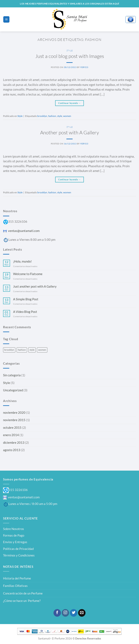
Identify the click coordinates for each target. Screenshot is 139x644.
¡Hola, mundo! (22, 261)
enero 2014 (11, 435)
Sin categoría (12, 375)
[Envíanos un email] (82, 613)
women (67, 116)
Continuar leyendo (69, 103)
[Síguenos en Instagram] (65, 613)
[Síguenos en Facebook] (57, 613)
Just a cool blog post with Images (70, 56)
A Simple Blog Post (26, 299)
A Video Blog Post (25, 312)
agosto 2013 (12, 450)
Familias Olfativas (15, 586)
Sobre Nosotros (14, 529)
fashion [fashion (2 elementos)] (22, 350)
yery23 (84, 67)
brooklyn (42, 116)
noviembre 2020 (14, 412)
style (60, 116)
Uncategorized (13, 390)
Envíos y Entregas (15, 542)
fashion (52, 116)
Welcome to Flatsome (28, 274)
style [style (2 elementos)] (32, 350)
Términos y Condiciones (19, 555)
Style (70, 51)
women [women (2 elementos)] (42, 350)
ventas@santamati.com (21, 231)
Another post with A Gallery (70, 132)
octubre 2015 (12, 427)
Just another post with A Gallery (35, 286)
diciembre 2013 (14, 442)
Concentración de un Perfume (23, 593)
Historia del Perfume (17, 578)
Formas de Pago (14, 535)
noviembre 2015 (14, 420)
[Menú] (6, 19)
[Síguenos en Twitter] (74, 613)
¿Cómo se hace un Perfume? (22, 601)
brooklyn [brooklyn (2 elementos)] (9, 350)
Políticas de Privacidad (18, 549)
